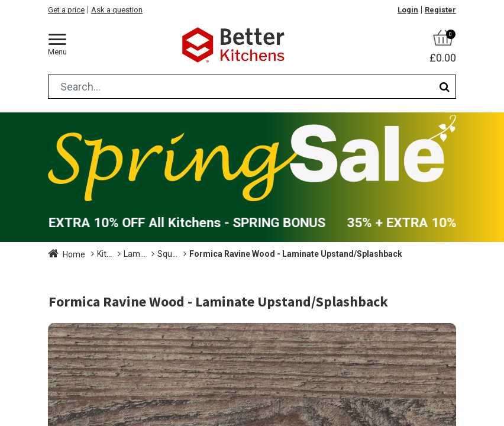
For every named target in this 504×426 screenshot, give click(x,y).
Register (440, 10)
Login (408, 10)
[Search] (445, 87)
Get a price (66, 10)
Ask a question (117, 10)
